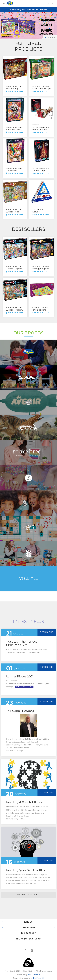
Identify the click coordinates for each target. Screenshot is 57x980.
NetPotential (39, 978)
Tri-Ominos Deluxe (38, 211)
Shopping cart (49, 3)
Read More (47, 632)
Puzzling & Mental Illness (25, 802)
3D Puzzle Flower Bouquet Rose (41, 129)
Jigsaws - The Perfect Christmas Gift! (21, 643)
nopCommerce (34, 974)
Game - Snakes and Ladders (40, 309)
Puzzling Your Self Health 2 (26, 870)
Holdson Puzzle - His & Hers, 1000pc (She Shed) (42, 89)
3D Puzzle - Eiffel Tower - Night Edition (41, 171)
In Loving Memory (20, 711)
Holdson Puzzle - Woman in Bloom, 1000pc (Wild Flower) (15, 172)
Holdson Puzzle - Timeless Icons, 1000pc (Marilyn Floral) (15, 131)
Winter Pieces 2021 (20, 676)
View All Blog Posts (28, 895)
